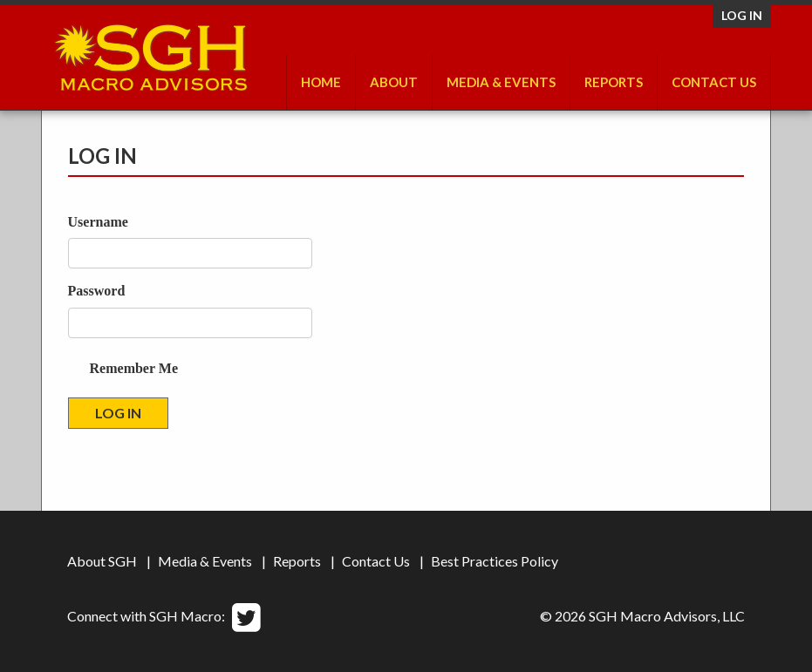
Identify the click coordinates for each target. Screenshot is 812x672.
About (394, 82)
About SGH (102, 561)
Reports (614, 82)
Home (321, 82)
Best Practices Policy (495, 561)
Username (98, 222)
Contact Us (714, 82)
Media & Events (501, 82)
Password (97, 291)
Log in (742, 15)
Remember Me (134, 368)
